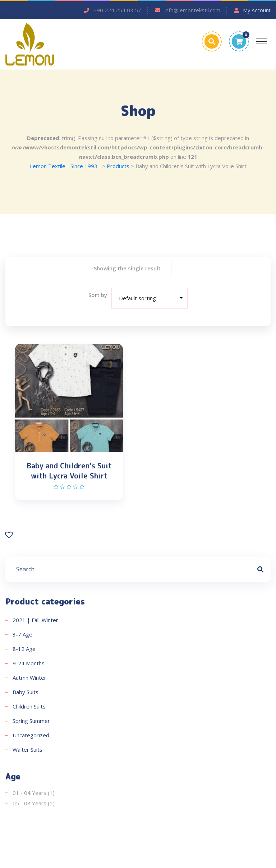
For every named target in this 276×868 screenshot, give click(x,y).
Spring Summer (31, 723)
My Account (257, 10)
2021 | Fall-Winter (35, 622)
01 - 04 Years (29, 795)
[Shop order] (150, 298)
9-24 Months (29, 665)
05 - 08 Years (29, 805)
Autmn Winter (29, 679)
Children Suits (29, 708)
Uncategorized (31, 737)
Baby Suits (26, 694)
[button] (10, 536)
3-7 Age (22, 636)
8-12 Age (24, 651)
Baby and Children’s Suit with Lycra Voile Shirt (69, 471)
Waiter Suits (27, 751)
